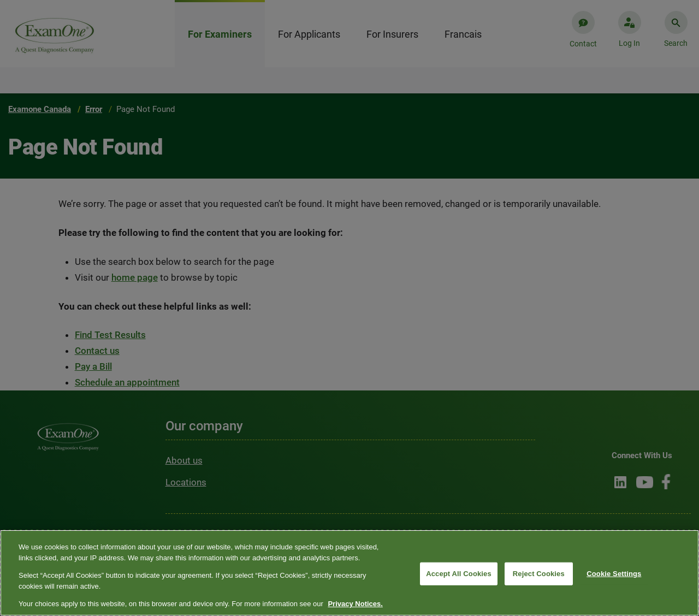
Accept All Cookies (459, 574)
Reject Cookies (539, 574)
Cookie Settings (614, 574)
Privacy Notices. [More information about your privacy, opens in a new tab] (355, 604)
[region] (349, 573)
